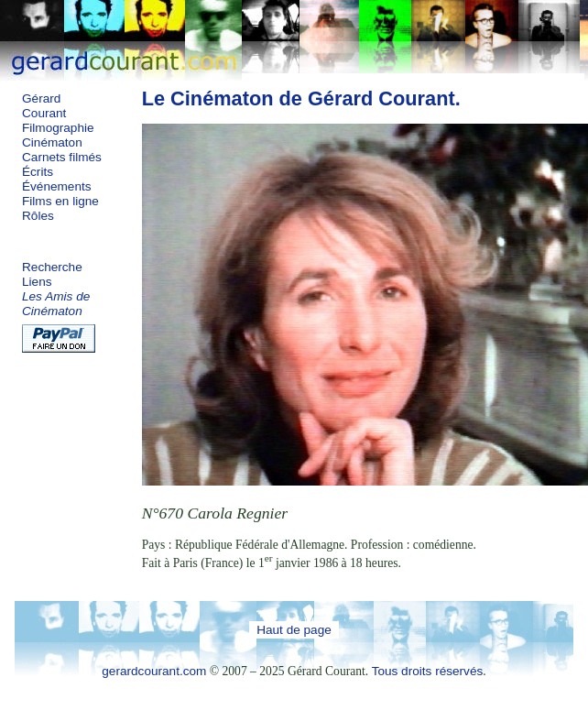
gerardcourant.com (154, 671)
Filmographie (58, 128)
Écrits (38, 172)
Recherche (52, 267)
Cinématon (52, 142)
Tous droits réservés (428, 671)
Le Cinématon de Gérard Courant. (301, 98)
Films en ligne (60, 201)
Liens (37, 282)
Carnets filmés (62, 157)
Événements (57, 186)
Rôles (38, 216)
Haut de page (294, 630)
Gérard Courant (44, 106)
